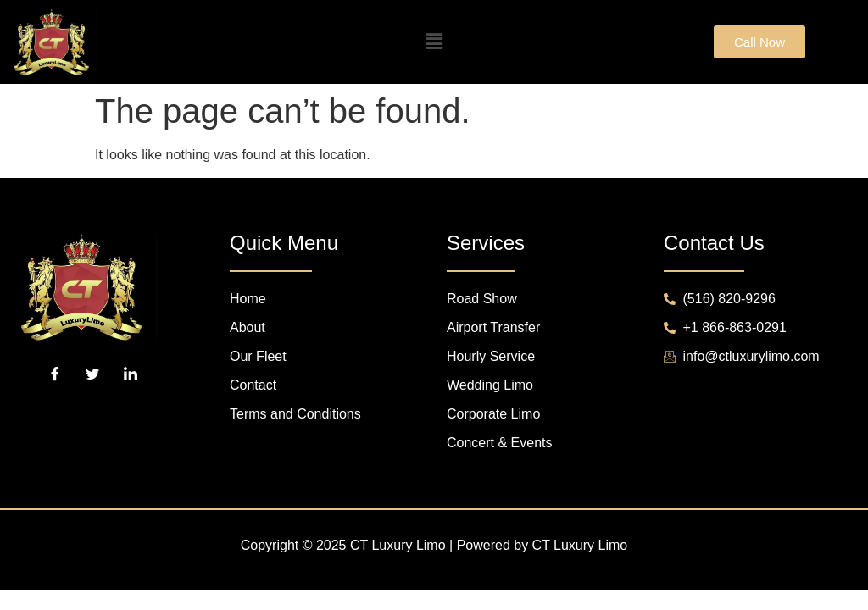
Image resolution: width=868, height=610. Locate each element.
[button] (434, 42)
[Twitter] (92, 374)
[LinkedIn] (131, 374)
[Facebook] (55, 374)
